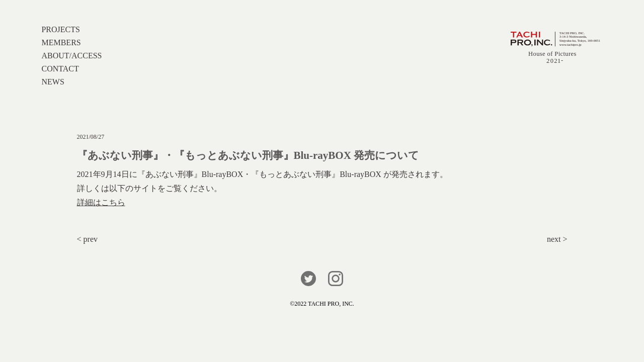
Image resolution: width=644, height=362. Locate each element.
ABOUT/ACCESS (71, 56)
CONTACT (60, 69)
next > (557, 239)
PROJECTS (60, 29)
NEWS (53, 82)
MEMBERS (61, 42)
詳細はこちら (101, 202)
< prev (87, 239)
